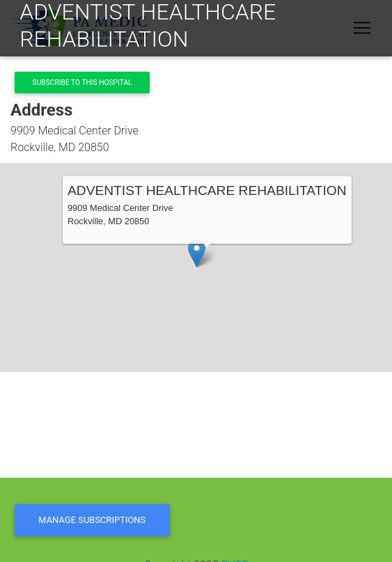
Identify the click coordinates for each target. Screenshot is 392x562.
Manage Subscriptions (92, 520)
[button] (197, 253)
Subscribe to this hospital (83, 83)
